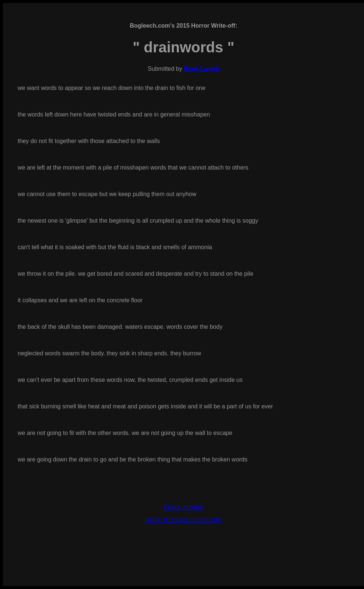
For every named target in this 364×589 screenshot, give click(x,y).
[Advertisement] (184, 540)
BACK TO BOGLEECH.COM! (183, 520)
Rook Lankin (202, 69)
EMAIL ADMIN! (184, 507)
